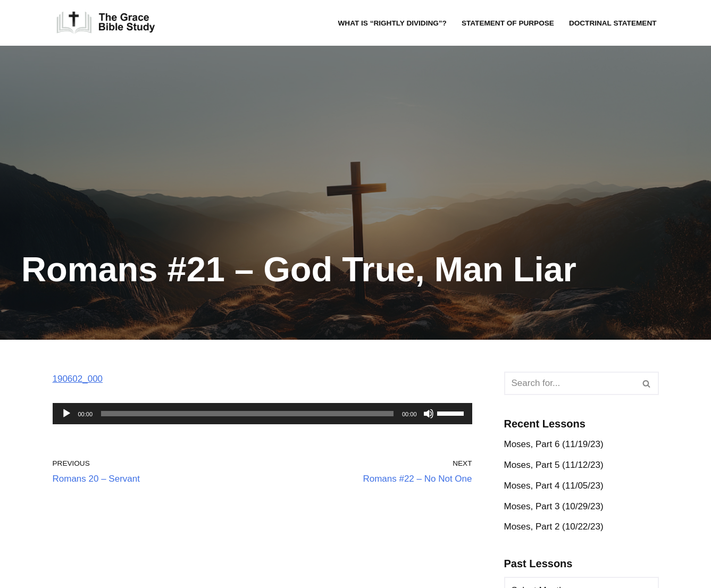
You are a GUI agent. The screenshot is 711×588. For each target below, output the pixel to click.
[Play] (66, 414)
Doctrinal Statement (613, 23)
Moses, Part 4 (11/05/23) (554, 486)
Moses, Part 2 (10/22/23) (554, 527)
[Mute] (429, 414)
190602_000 (78, 379)
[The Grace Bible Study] (106, 23)
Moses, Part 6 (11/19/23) (554, 444)
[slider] (247, 414)
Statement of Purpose (508, 23)
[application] (262, 414)
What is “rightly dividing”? (392, 23)
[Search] (570, 383)
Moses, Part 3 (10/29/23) (554, 506)
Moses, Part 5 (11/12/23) (554, 465)
